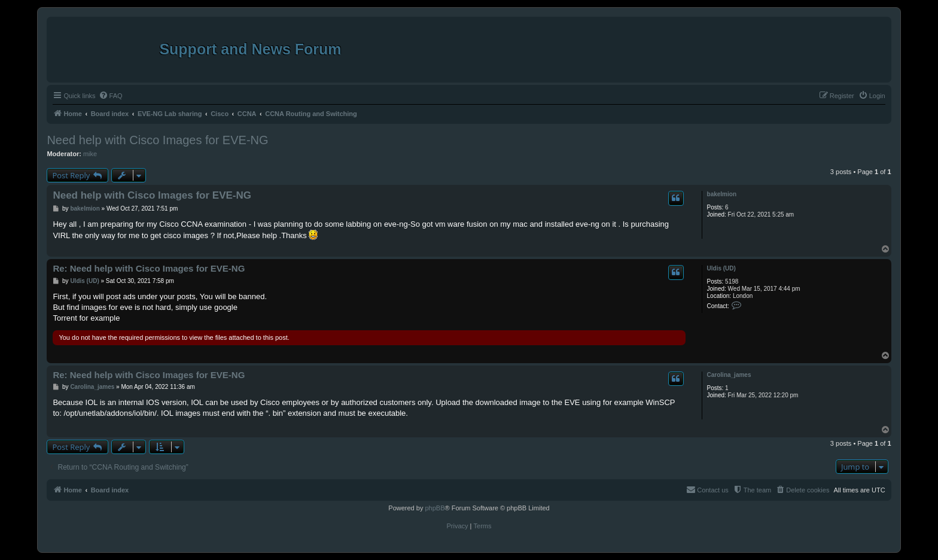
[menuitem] (111, 96)
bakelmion (722, 194)
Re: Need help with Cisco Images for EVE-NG (149, 268)
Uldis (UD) (721, 268)
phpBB (435, 508)
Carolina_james (729, 375)
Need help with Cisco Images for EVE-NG (157, 140)
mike (90, 154)
